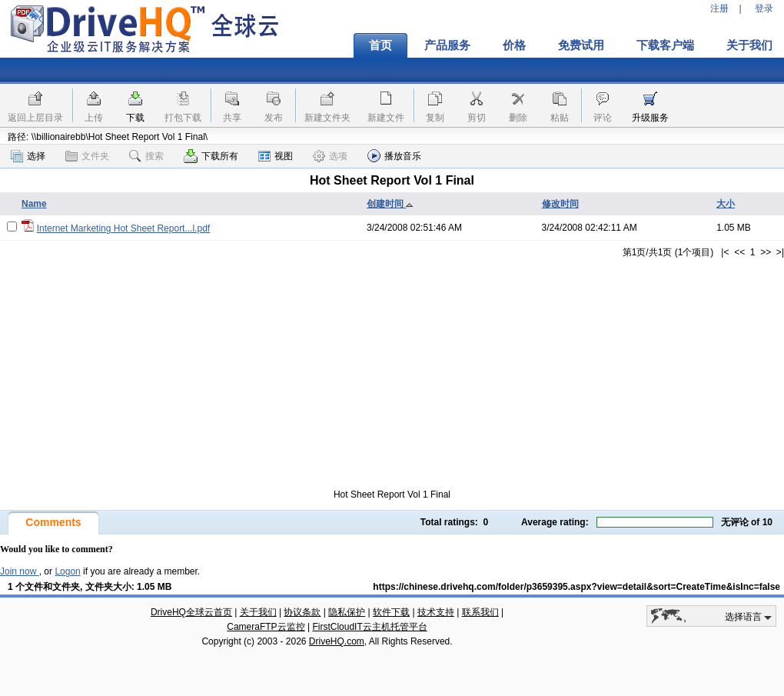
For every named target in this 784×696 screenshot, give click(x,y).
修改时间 (560, 204)
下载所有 (211, 156)
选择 (28, 156)
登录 (764, 8)
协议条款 (302, 612)
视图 (276, 156)
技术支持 (436, 612)
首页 (380, 45)
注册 (719, 8)
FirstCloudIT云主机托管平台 (369, 627)
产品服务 (447, 45)
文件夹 (87, 156)
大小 (726, 204)
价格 (514, 45)
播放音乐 (394, 156)
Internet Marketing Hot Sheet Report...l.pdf (123, 228)
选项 (330, 156)
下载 (135, 118)
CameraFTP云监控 (266, 627)
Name (34, 204)
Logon (67, 571)
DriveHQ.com (337, 641)
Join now (20, 571)
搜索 (146, 156)
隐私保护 (347, 612)
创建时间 (390, 204)
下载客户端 (665, 45)
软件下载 (391, 612)
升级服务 (650, 118)
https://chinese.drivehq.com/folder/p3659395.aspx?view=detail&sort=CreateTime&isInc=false (576, 587)
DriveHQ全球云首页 (191, 612)
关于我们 (258, 612)
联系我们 (480, 612)
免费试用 (581, 45)
